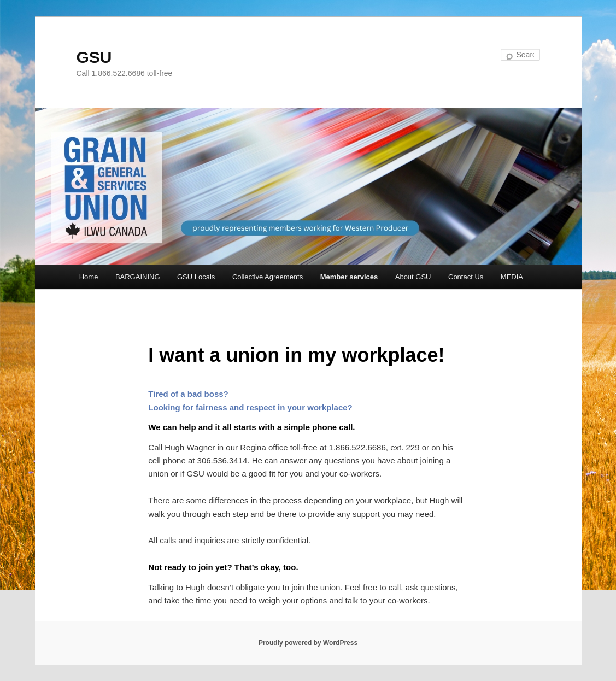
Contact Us (466, 277)
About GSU (413, 277)
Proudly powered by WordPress (308, 643)
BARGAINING (138, 277)
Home (89, 277)
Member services (349, 277)
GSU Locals (196, 277)
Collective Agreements (268, 277)
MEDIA (512, 277)
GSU (94, 57)
